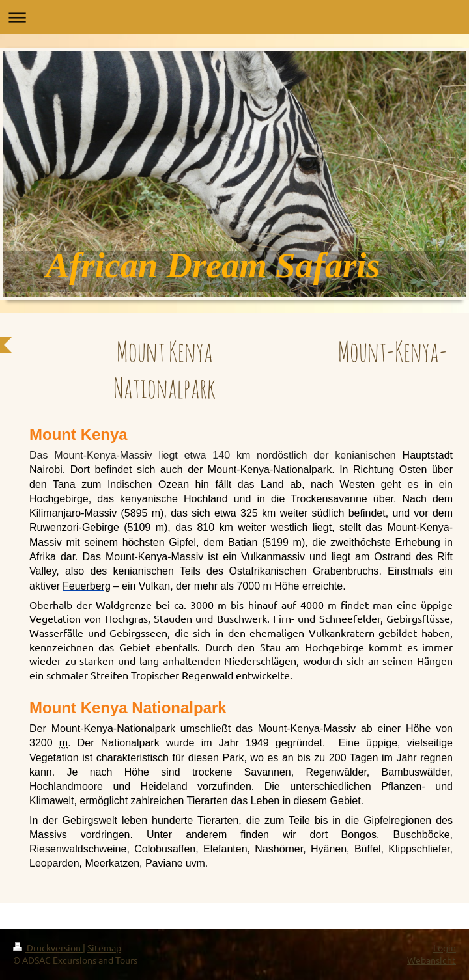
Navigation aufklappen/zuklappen (234, 17)
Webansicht (432, 960)
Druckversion (48, 947)
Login (445, 947)
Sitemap (104, 947)
